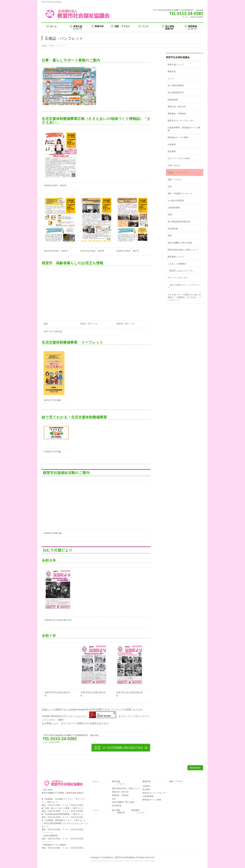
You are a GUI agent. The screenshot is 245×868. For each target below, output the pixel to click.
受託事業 (172, 151)
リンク (171, 79)
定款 (170, 187)
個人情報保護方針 (176, 93)
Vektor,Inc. (139, 861)
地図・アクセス (175, 180)
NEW (170, 215)
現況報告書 (173, 229)
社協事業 (172, 144)
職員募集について (176, 257)
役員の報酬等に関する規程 (180, 243)
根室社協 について (119, 783)
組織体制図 (173, 100)
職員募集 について (138, 812)
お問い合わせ (174, 165)
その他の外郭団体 (176, 201)
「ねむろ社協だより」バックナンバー (184, 286)
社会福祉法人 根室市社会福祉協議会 (119, 857)
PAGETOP (195, 768)
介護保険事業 (174, 208)
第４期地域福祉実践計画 (179, 222)
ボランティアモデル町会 (179, 158)
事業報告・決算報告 (177, 114)
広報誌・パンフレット (178, 173)
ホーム (96, 782)
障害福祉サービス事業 (178, 137)
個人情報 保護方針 (119, 812)
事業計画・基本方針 (177, 107)
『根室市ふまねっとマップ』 (181, 271)
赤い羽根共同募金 (176, 86)
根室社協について (176, 65)
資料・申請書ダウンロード (180, 194)
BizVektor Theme (123, 861)
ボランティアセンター (178, 278)
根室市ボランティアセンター (181, 121)
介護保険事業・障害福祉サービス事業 (184, 129)
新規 (170, 236)
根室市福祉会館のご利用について (183, 250)
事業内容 (172, 72)
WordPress (107, 861)
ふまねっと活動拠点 (177, 264)
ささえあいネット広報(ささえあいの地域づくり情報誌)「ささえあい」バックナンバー (184, 297)
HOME (44, 46)
